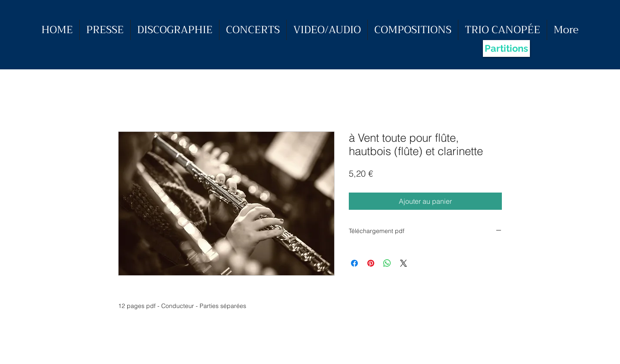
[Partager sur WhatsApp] (387, 263)
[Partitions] (506, 48)
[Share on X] (404, 263)
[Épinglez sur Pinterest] (371, 263)
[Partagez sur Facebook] (354, 263)
